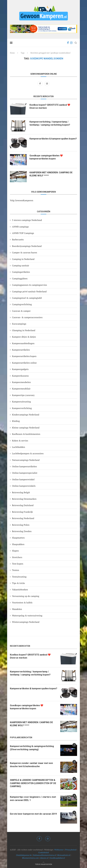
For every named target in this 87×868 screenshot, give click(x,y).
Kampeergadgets (20, 369)
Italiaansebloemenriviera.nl (44, 855)
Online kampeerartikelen (24, 466)
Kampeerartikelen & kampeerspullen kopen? (53, 139)
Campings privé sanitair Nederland (29, 291)
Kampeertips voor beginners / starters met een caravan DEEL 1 (33, 798)
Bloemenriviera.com (30, 858)
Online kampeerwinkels (24, 486)
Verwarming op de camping (26, 596)
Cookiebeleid (43, 852)
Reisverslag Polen (21, 525)
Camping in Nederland (23, 259)
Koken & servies (20, 441)
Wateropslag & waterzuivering (27, 616)
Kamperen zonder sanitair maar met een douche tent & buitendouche (31, 765)
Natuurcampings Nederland (26, 460)
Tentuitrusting (19, 577)
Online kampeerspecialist (25, 473)
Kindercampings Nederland (26, 415)
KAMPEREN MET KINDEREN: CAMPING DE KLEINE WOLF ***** (51, 174)
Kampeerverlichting (22, 408)
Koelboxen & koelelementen (26, 434)
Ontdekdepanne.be (24, 855)
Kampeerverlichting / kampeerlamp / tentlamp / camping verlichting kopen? (50, 123)
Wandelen (17, 609)
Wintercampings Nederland (26, 622)
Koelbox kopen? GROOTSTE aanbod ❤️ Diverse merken (50, 106)
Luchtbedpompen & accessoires (28, 453)
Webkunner (59, 850)
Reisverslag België (21, 492)
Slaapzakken (18, 544)
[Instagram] (71, 43)
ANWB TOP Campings (23, 233)
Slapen (15, 551)
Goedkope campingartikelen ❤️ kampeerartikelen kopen (46, 157)
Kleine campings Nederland (26, 428)
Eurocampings (19, 324)
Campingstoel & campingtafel (27, 298)
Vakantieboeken (20, 590)
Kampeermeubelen (21, 382)
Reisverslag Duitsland (23, 505)
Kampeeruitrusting (21, 402)
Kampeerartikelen (21, 350)
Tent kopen (18, 564)
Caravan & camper (21, 311)
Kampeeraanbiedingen (23, 343)
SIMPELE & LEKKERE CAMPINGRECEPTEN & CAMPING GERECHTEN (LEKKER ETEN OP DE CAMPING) (33, 783)
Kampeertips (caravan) (23, 395)
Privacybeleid (71, 850)
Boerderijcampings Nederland (27, 246)
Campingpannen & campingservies (30, 285)
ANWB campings (20, 227)
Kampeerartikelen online (24, 363)
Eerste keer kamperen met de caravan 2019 (33, 814)
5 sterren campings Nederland (27, 220)
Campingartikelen (21, 272)
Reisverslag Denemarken (24, 499)
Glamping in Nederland (24, 330)
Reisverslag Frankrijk (22, 512)
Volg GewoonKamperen (22, 200)
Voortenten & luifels (22, 603)
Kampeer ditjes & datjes (24, 337)
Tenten (16, 570)
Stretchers (17, 557)
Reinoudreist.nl (64, 855)
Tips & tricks (18, 583)
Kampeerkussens (20, 376)
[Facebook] (68, 43)
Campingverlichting (22, 304)
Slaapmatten (18, 538)
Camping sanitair (21, 265)
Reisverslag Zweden (22, 531)
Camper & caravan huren (25, 252)
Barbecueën (18, 239)
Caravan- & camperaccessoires (27, 317)
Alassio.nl (44, 858)
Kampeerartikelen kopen (24, 356)
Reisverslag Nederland (23, 518)
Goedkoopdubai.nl (57, 858)
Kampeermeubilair (21, 389)
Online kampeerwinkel (23, 479)
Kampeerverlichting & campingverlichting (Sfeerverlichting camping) (32, 748)
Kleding (16, 421)
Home (12, 53)
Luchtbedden (19, 447)
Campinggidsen (20, 278)
